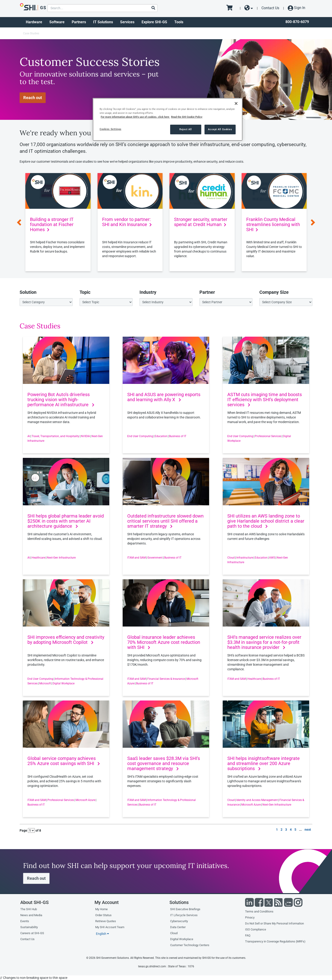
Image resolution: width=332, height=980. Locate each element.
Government (155, 558)
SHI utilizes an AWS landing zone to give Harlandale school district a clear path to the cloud (266, 521)
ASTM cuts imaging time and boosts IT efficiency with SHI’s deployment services (265, 400)
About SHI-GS (34, 902)
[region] (168, 119)
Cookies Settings (110, 129)
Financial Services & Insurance (166, 679)
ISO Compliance (256, 929)
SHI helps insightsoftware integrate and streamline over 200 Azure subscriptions (264, 763)
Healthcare (38, 558)
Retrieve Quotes (106, 921)
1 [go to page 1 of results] (277, 830)
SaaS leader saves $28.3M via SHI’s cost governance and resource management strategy (164, 763)
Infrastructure (245, 558)
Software (57, 22)
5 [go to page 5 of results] (295, 830)
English (102, 934)
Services (127, 22)
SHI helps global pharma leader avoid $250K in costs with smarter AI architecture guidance (66, 521)
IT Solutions (103, 22)
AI (29, 436)
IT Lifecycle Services (184, 915)
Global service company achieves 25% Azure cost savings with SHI (64, 761)
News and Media (31, 915)
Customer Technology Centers (190, 945)
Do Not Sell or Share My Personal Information (274, 923)
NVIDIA (85, 436)
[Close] (236, 103)
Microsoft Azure (85, 800)
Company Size (274, 292)
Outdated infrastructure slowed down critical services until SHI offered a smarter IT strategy (165, 521)
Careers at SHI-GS (32, 933)
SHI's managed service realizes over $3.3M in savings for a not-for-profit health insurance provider (264, 642)
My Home (101, 909)
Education (161, 436)
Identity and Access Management (257, 800)
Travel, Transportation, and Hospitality (55, 436)
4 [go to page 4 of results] (291, 830)
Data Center (178, 927)
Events (25, 921)
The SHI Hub (29, 909)
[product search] (102, 8)
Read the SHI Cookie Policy (187, 117)
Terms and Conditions (259, 911)
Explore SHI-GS (154, 22)
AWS (272, 558)
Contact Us (270, 8)
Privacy (250, 917)
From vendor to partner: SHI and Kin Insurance (127, 222)
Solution (28, 292)
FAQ (248, 935)
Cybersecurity (179, 921)
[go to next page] (308, 830)
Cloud (231, 558)
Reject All (186, 129)
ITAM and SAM (136, 558)
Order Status (103, 915)
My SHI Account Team (110, 927)
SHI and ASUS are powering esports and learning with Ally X (164, 397)
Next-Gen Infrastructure (61, 558)
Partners (79, 22)
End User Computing (140, 436)
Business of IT (178, 436)
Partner (207, 292)
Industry (148, 292)
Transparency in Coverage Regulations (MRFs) (275, 941)
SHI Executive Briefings (185, 909)
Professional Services (268, 436)
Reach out (33, 98)
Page (23, 830)
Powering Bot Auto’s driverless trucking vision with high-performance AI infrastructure (61, 400)
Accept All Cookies (220, 129)
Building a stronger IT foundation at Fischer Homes (52, 224)
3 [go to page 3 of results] (286, 830)
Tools (179, 22)
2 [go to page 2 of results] (282, 830)
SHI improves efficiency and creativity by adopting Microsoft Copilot (66, 640)
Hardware (34, 22)
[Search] (153, 8)
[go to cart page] (231, 8)
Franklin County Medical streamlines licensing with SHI (273, 224)
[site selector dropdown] (249, 8)
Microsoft (45, 683)
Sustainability (29, 927)
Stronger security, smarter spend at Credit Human (201, 222)
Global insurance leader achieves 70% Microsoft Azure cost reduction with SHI (164, 642)
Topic (85, 292)
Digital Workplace (64, 683)
